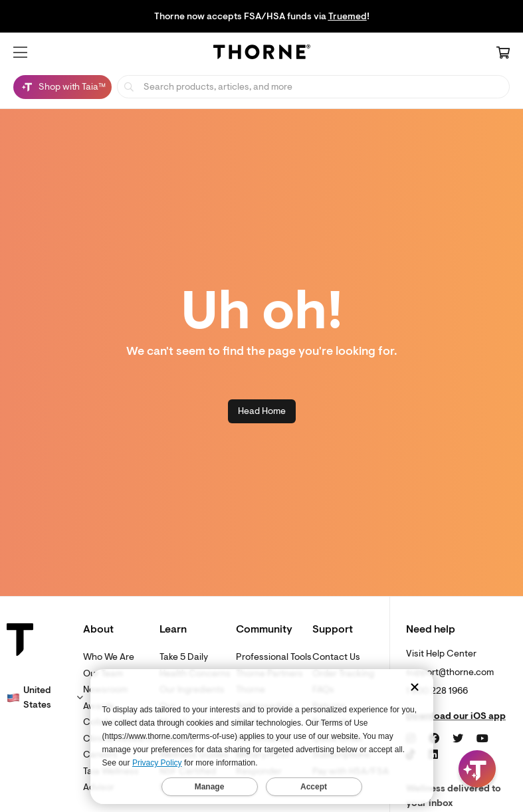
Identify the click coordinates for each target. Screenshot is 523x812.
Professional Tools (274, 657)
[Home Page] (262, 54)
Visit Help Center (441, 654)
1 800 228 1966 (437, 691)
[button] (20, 52)
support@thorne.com (450, 672)
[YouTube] (482, 739)
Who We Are (109, 657)
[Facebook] (434, 739)
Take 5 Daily (184, 657)
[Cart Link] (503, 54)
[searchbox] (313, 87)
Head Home (262, 411)
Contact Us (336, 657)
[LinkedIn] (433, 755)
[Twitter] (458, 739)
